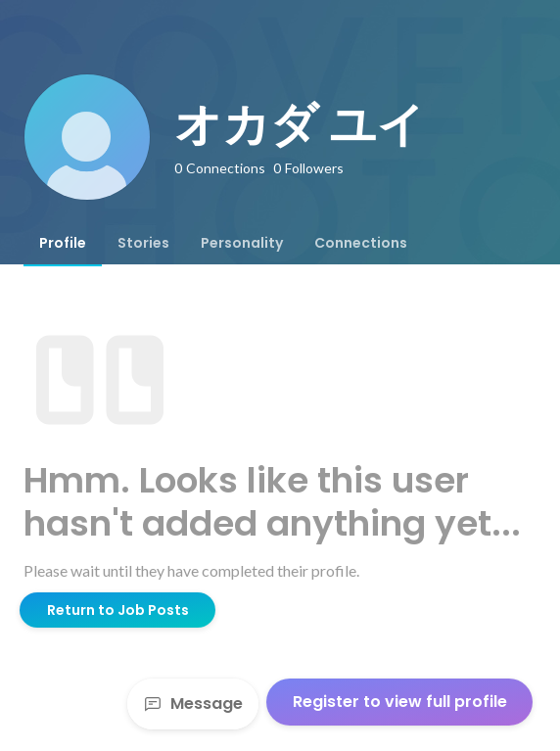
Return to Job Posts (118, 610)
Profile (63, 243)
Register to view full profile (400, 702)
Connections (361, 243)
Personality (242, 243)
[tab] (63, 243)
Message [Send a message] (193, 704)
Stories (143, 243)
